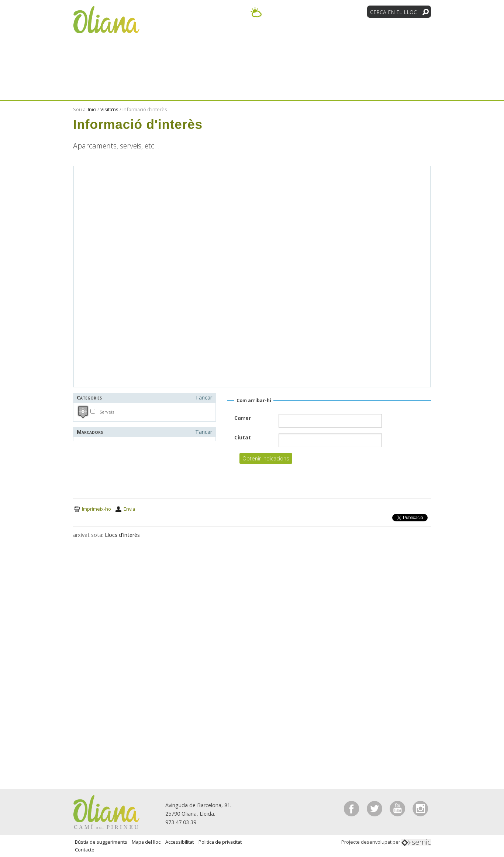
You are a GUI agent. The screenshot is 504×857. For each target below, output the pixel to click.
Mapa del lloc (146, 842)
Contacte (85, 850)
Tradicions (403, 36)
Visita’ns (304, 36)
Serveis (107, 412)
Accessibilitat (179, 842)
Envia (129, 509)
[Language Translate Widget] (336, 11)
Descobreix (199, 36)
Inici (92, 109)
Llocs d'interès (122, 535)
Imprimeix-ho (96, 509)
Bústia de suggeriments (101, 842)
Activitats (254, 36)
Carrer (243, 418)
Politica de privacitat (220, 842)
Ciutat (243, 437)
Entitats (351, 36)
